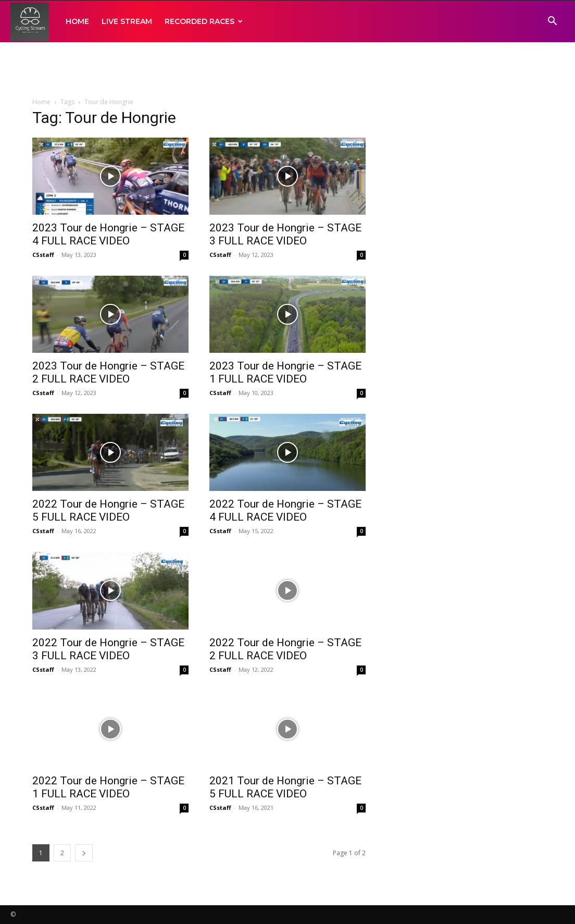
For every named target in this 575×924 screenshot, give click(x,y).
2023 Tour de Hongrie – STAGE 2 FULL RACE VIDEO (108, 372)
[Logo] (30, 22)
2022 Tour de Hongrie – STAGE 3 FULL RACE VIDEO (108, 649)
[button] (552, 22)
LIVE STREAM (127, 21)
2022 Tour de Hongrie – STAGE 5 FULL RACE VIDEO (108, 510)
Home (41, 102)
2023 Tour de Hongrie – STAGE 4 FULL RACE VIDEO (108, 234)
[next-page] (84, 853)
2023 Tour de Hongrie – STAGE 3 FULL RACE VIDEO (285, 234)
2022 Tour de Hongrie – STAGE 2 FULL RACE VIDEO (285, 649)
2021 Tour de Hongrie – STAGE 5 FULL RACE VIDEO (285, 787)
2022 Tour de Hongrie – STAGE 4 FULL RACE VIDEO (285, 510)
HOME (77, 21)
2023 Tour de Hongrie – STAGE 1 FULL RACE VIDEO (285, 372)
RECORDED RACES (204, 21)
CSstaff (43, 255)
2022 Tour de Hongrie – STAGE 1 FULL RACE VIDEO (108, 787)
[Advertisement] (287, 70)
